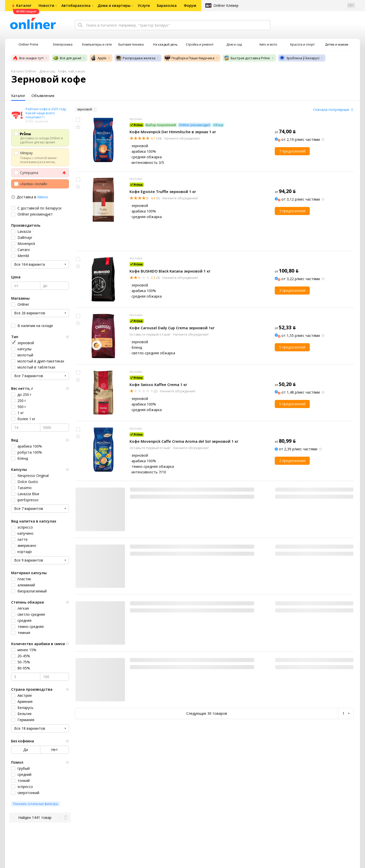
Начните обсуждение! (182, 138)
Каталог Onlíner (24, 71)
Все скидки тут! (28, 58)
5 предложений (292, 347)
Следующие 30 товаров (207, 713)
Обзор (218, 125)
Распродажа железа (135, 58)
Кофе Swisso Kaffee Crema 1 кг (158, 384)
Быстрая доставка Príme (247, 58)
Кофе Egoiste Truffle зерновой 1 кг (163, 191)
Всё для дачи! (67, 58)
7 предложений (292, 151)
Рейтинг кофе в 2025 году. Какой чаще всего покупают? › (46, 113)
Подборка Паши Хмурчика (189, 58)
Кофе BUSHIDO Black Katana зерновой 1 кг (170, 271)
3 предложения (292, 211)
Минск (43, 197)
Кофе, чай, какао (72, 71)
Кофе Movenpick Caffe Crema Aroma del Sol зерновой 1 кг (184, 441)
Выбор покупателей (161, 125)
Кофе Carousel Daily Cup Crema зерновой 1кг (172, 328)
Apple (98, 58)
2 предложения (292, 461)
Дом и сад (47, 71)
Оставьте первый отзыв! (150, 334)
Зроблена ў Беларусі (299, 58)
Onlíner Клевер (226, 5)
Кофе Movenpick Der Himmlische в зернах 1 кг (173, 132)
